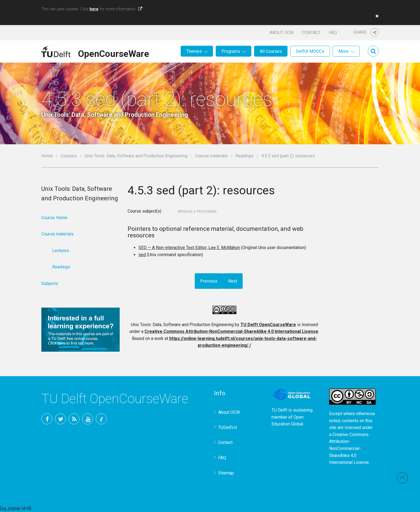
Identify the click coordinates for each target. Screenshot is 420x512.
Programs (231, 51)
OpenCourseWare (114, 53)
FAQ (333, 33)
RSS (74, 419)
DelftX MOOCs (310, 51)
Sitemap (226, 473)
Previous (209, 281)
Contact (311, 33)
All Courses (271, 51)
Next (233, 281)
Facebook (47, 419)
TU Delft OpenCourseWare (268, 325)
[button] (376, 16)
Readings (245, 156)
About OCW (282, 33)
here (94, 9)
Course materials (211, 156)
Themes (194, 51)
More (343, 51)
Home (47, 156)
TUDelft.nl (228, 427)
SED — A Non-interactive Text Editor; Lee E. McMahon (189, 248)
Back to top (402, 478)
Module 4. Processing (198, 211)
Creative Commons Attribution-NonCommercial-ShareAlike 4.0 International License (231, 331)
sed (142, 255)
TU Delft (101, 419)
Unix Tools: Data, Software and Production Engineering (136, 156)
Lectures (61, 251)
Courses (69, 156)
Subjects (50, 283)
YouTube (88, 419)
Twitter (60, 419)
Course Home (54, 218)
